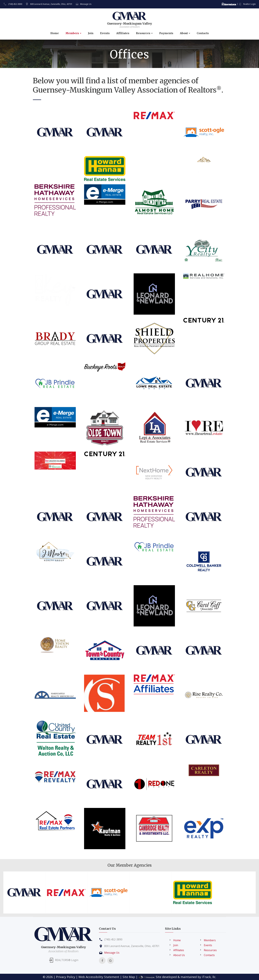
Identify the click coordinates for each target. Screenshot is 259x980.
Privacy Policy (66, 977)
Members (72, 33)
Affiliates (123, 33)
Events (105, 33)
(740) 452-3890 (15, 4)
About (184, 33)
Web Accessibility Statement (99, 977)
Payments (166, 33)
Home (55, 33)
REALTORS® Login (67, 960)
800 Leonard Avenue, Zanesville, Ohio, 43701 (51, 4)
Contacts (203, 33)
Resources (143, 33)
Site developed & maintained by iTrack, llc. (177, 977)
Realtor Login (250, 4)
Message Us (86, 4)
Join (91, 33)
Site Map (129, 977)
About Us (179, 955)
